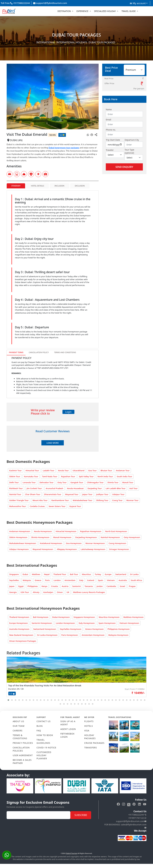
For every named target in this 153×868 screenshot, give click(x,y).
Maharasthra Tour (18, 506)
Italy (81, 580)
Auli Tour (134, 488)
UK (68, 592)
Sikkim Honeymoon (18, 537)
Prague (132, 586)
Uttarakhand (79, 470)
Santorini (76, 586)
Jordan (100, 586)
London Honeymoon (65, 623)
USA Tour (25, 592)
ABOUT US (18, 721)
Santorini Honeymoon (42, 623)
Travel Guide (129, 11)
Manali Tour (128, 482)
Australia (123, 580)
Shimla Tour (113, 482)
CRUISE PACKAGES (94, 743)
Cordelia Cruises (37, 506)
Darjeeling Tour (95, 488)
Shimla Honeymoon (40, 537)
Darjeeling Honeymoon (86, 537)
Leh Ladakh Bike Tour (116, 488)
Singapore (14, 574)
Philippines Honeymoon (118, 629)
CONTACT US (44, 721)
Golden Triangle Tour (19, 500)
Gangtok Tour (77, 482)
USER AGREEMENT (23, 755)
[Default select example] (115, 155)
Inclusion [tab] (59, 186)
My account (138, 3)
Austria (65, 586)
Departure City (132, 140)
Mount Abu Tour (40, 500)
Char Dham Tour (33, 494)
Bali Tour (74, 574)
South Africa (136, 580)
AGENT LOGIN (68, 729)
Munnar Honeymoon (95, 543)
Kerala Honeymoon (43, 531)
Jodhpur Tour (102, 494)
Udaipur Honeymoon (19, 549)
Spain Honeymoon (107, 623)
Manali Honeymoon (62, 537)
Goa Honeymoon (74, 543)
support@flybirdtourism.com (50, 3)
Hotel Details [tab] (37, 186)
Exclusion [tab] (80, 186)
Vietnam (111, 580)
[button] (8, 700)
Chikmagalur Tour (95, 482)
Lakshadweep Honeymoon (93, 549)
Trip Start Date (113, 140)
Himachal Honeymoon (66, 531)
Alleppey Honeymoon (67, 549)
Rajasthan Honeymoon (91, 531)
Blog (40, 726)
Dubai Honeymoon (61, 617)
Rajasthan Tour (68, 476)
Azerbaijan (48, 592)
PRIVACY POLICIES (23, 743)
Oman (60, 592)
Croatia (54, 586)
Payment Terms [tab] (16, 352)
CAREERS (18, 731)
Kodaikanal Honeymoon (51, 543)
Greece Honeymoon (94, 629)
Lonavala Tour (29, 482)
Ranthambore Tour (60, 500)
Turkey (98, 574)
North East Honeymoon (116, 531)
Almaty (36, 592)
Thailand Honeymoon (19, 617)
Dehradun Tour (47, 482)
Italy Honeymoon (87, 623)
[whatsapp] (88, 135)
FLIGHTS (89, 721)
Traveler (110, 150)
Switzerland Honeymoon (45, 629)
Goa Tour (92, 470)
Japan (12, 586)
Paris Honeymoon (70, 635)
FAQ (39, 731)
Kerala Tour (63, 470)
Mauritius (87, 574)
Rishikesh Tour (16, 488)
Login (68, 412)
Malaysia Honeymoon (118, 635)
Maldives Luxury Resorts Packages (89, 592)
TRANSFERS (91, 748)
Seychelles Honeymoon (71, 629)
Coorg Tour (117, 500)
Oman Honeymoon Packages (23, 641)
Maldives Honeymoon (134, 617)
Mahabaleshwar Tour (83, 500)
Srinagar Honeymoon (119, 549)
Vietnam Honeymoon (129, 623)
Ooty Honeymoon (132, 537)
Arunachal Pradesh (54, 488)
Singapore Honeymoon (84, 617)
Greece (38, 580)
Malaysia (27, 580)
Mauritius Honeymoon (109, 617)
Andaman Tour (123, 470)
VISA (87, 731)
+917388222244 (137, 815)
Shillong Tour (102, 500)
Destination (64, 11)
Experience (82, 11)
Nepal (47, 574)
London (57, 580)
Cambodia (111, 586)
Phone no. (111, 130)
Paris (47, 580)
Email (108, 120)
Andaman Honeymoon (20, 531)
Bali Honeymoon (41, 617)
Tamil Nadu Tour (50, 476)
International (46, 42)
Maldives (36, 574)
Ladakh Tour (49, 470)
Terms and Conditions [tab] (65, 352)
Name (109, 109)
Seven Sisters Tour (57, 506)
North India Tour (105, 476)
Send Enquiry (124, 167)
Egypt (21, 586)
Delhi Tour (14, 482)
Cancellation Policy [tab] (39, 352)
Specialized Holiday (105, 11)
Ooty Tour (62, 482)
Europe (108, 574)
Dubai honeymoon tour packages (64, 148)
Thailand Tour (60, 574)
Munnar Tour (132, 500)
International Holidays (72, 42)
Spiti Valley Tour (86, 476)
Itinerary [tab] (16, 186)
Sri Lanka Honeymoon (47, 635)
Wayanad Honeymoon (43, 549)
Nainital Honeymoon (110, 537)
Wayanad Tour (72, 494)
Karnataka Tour (31, 476)
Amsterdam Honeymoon (93, 635)
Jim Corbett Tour (34, 488)
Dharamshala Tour (53, 494)
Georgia (13, 592)
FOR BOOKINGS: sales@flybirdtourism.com (125, 826)
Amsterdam (70, 580)
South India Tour (125, 476)
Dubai (25, 574)
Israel (122, 586)
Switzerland (121, 574)
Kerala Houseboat (75, 488)
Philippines (33, 586)
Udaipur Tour (118, 494)
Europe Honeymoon (19, 623)
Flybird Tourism (71, 853)
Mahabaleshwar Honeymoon (23, 543)
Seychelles (14, 580)
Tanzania (89, 586)
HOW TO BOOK (45, 735)
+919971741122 (137, 818)
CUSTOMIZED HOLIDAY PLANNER (44, 755)
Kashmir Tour (15, 470)
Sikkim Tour (15, 476)
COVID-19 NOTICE (46, 748)
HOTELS (89, 726)
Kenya (44, 586)
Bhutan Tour (106, 470)
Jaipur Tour (87, 494)
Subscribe (81, 815)
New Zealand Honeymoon (21, 635)
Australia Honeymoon (19, 629)
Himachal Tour (32, 470)
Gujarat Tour (75, 506)
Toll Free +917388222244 (15, 3)
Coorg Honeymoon (117, 543)
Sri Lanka (134, 574)
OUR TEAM (19, 726)
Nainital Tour (15, 494)
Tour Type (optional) (129, 151)
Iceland (91, 580)
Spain (101, 580)
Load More (53, 443)
